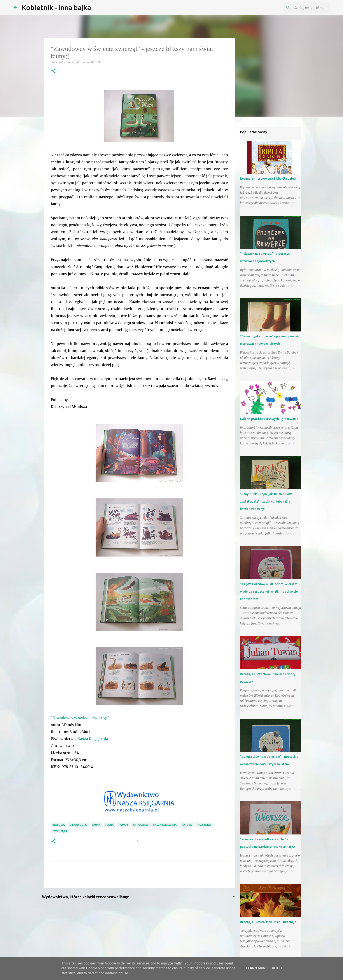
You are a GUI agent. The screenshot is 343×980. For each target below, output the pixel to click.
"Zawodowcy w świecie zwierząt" (80, 718)
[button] (53, 71)
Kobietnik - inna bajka (56, 7)
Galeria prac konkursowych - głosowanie (269, 419)
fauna (96, 825)
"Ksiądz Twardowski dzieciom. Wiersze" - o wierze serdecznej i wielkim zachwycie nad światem (270, 591)
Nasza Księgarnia (93, 739)
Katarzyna (140, 825)
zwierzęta (60, 831)
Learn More (257, 968)
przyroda (204, 825)
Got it (277, 968)
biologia (59, 825)
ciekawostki (79, 825)
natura (187, 825)
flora (109, 825)
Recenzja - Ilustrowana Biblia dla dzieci (268, 179)
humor (123, 825)
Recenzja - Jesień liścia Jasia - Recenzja (268, 922)
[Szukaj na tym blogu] (307, 8)
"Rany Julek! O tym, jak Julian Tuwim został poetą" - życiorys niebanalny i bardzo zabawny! (266, 501)
